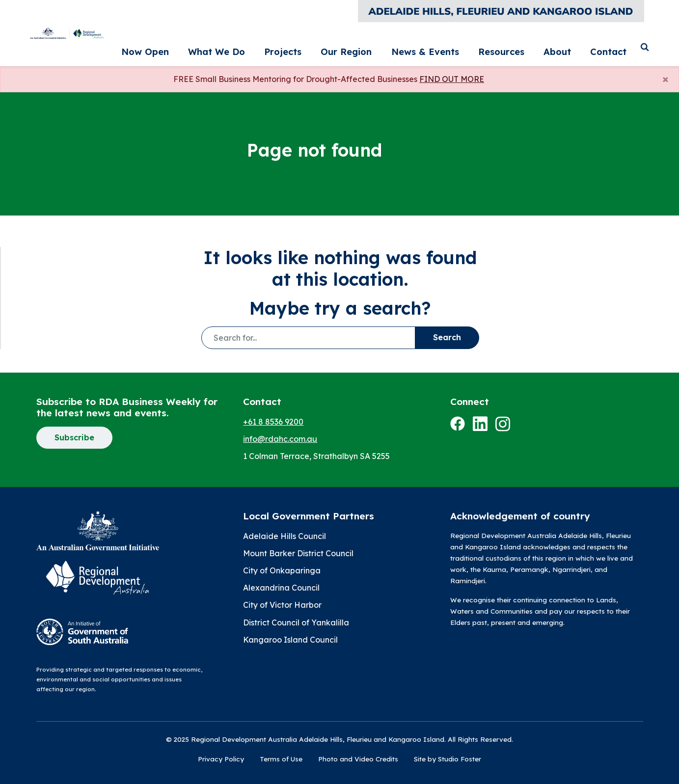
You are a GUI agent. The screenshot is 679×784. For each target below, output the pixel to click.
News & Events (475, 48)
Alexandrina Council (281, 588)
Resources (533, 48)
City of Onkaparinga (282, 570)
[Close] (665, 79)
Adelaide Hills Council (285, 536)
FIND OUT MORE (452, 79)
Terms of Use (281, 759)
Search (447, 337)
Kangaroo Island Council (290, 640)
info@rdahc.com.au (280, 439)
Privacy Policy (221, 759)
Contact (610, 48)
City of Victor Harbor (282, 605)
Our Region (415, 48)
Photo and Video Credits (358, 759)
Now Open (265, 48)
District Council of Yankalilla (296, 622)
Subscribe (74, 437)
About (574, 48)
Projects (369, 48)
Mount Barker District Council (298, 553)
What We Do (319, 48)
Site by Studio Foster (448, 759)
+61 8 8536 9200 (273, 422)
